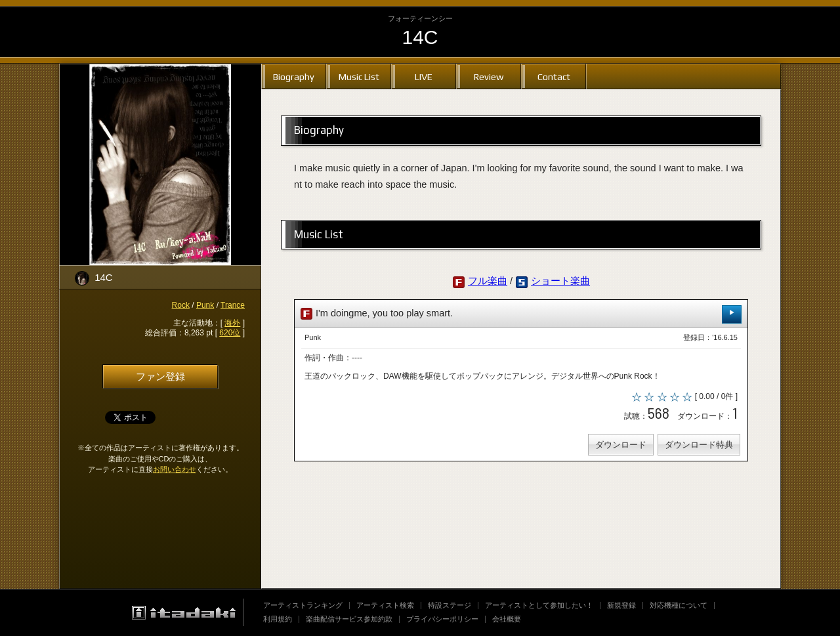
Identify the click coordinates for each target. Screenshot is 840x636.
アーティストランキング (303, 605)
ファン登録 (160, 377)
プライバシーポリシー (442, 619)
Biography (294, 76)
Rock (181, 305)
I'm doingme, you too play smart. (521, 314)
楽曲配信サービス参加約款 (349, 619)
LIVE (424, 76)
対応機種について (679, 605)
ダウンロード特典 (699, 445)
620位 (230, 333)
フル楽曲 (488, 281)
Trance (233, 305)
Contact (554, 76)
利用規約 (278, 619)
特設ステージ (450, 605)
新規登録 (621, 605)
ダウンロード (621, 445)
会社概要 (507, 619)
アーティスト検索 (385, 605)
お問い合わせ (175, 469)
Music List (359, 76)
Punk (205, 305)
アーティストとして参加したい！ (539, 605)
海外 (232, 323)
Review (489, 76)
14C (420, 37)
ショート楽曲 (560, 281)
